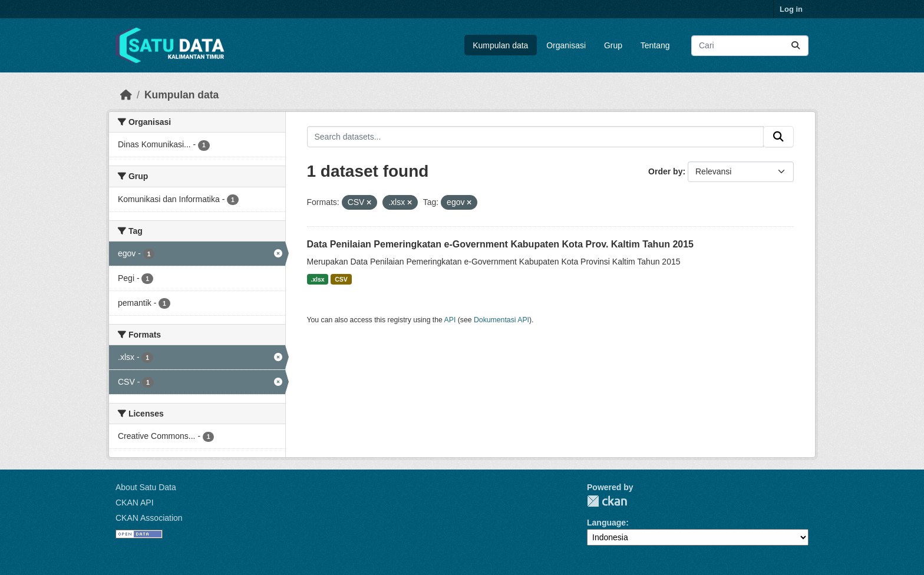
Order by (665, 171)
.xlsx (317, 279)
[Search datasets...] (750, 46)
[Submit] (796, 46)
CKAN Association (149, 518)
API (450, 320)
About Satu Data (146, 487)
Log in (791, 9)
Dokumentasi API (501, 320)
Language (606, 523)
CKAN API (135, 503)
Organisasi (566, 45)
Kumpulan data (500, 45)
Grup (613, 45)
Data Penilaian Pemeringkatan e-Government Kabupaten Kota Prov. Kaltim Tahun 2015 (500, 244)
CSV (341, 279)
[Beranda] (126, 95)
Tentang (655, 45)
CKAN (607, 501)
